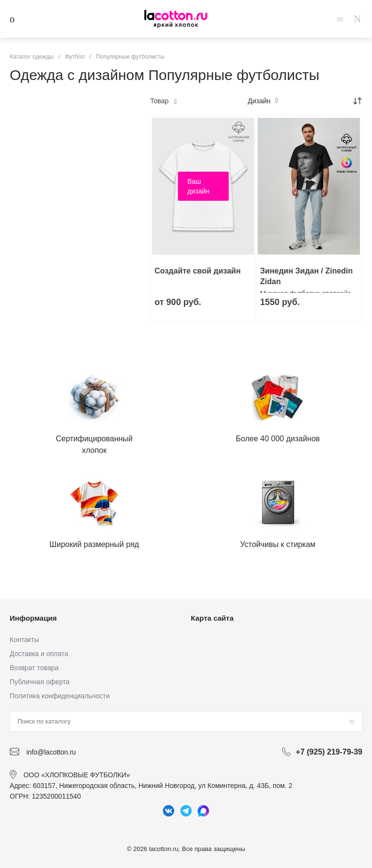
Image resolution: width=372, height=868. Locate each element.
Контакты (24, 640)
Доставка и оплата (39, 654)
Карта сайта (212, 618)
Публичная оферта (40, 682)
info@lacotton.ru (51, 752)
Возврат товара (34, 668)
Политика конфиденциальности (60, 696)
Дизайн (263, 101)
